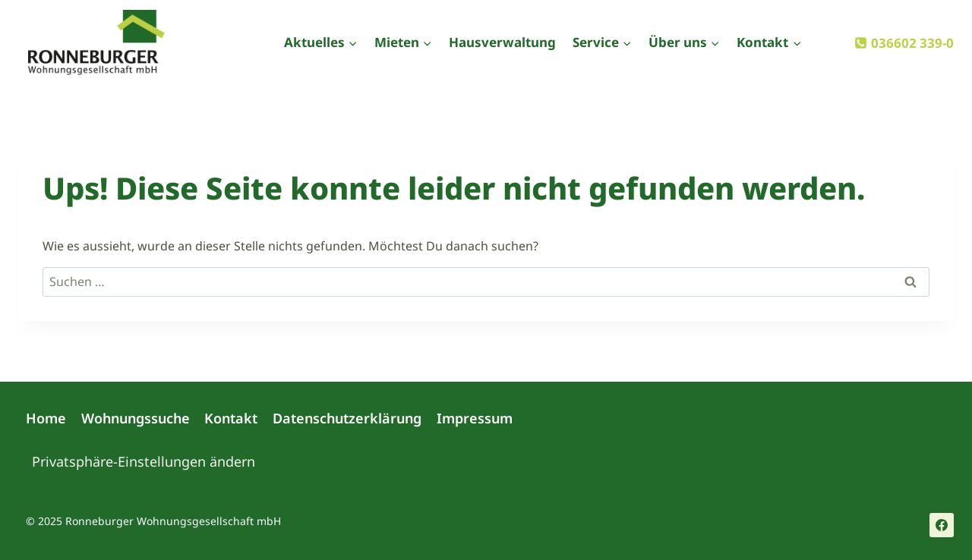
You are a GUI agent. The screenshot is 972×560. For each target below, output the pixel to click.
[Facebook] (942, 525)
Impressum (475, 418)
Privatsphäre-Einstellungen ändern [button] (144, 461)
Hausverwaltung (502, 42)
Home (46, 418)
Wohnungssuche (136, 418)
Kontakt (231, 418)
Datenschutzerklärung (347, 418)
